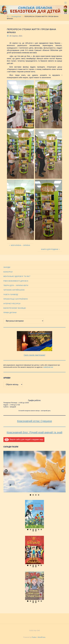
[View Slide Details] (34, 472)
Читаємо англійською (14, 290)
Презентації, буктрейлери (16, 299)
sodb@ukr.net (48, 367)
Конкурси (8, 272)
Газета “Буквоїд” (11, 295)
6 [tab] (41, 529)
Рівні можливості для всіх (16, 281)
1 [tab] (30, 495)
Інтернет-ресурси (12, 304)
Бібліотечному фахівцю (15, 308)
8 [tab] (36, 531)
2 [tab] (33, 495)
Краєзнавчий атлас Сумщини (34, 421)
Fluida (34, 637)
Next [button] (63, 471)
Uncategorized (16, 16)
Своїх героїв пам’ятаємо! (35, 355)
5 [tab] (39, 529)
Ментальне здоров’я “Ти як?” (17, 276)
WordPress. (42, 637)
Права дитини (10, 313)
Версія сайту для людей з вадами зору (24, 439)
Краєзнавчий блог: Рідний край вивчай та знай (34, 432)
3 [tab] (36, 495)
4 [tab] (39, 495)
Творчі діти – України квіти (16, 285)
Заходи (7, 267)
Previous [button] (6, 471)
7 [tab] (33, 531)
